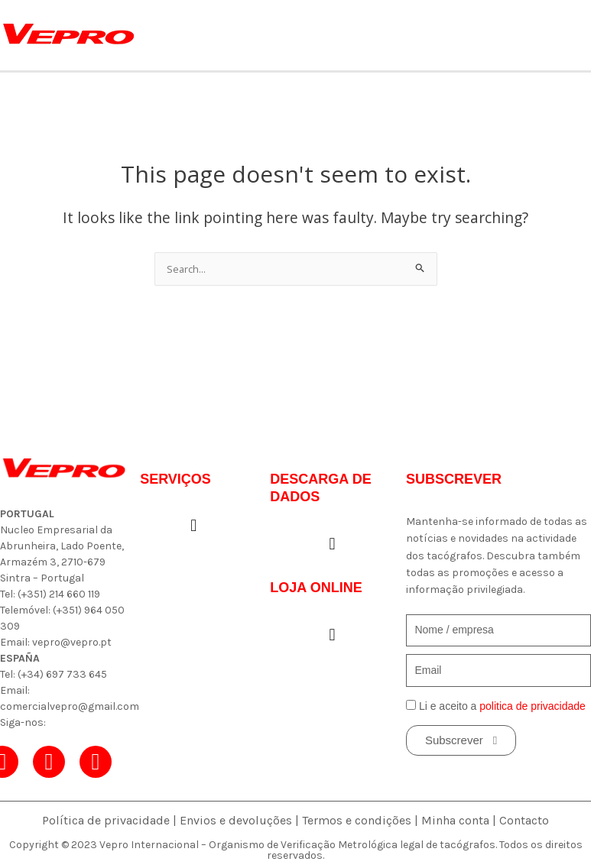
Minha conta (455, 820)
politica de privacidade (533, 706)
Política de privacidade (106, 820)
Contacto (524, 820)
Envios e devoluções (236, 820)
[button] (194, 526)
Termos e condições (357, 820)
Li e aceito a (502, 706)
